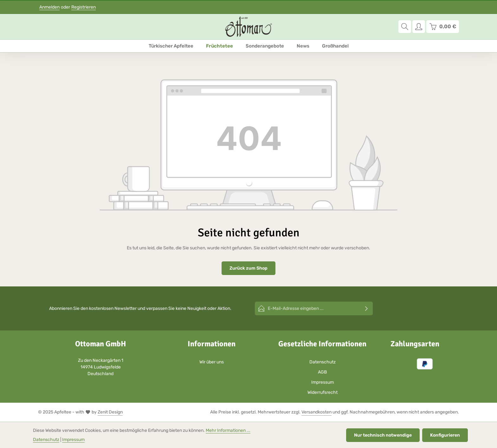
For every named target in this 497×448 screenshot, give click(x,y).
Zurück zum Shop (248, 268)
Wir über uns (212, 362)
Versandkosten (316, 412)
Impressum (323, 382)
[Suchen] (405, 27)
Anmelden (49, 7)
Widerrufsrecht (323, 392)
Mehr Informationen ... (228, 430)
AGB (322, 372)
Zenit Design (110, 412)
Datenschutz (323, 362)
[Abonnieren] (367, 308)
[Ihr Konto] (419, 27)
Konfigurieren (445, 435)
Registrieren (84, 7)
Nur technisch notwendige (383, 435)
